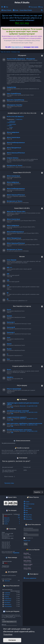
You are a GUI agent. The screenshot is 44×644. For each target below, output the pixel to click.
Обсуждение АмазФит (15, 105)
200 (8, 274)
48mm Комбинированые (15, 232)
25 (8, 299)
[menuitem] (6, 7)
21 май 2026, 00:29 (32, 412)
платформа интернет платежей (18, 411)
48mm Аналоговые (13, 219)
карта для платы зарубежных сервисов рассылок (24, 423)
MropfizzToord (8, 601)
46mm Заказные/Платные (16, 153)
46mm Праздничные (14, 148)
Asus (9, 337)
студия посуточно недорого (17, 417)
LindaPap (6, 597)
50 (8, 293)
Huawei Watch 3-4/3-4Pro (22, 208)
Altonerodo (23, 406)
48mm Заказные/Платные (16, 243)
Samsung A (11, 332)
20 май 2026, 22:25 (32, 431)
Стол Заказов (12, 260)
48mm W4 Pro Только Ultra (16, 212)
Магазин (22, 257)
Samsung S (11, 322)
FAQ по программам (14, 389)
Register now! (27, 541)
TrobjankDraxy (8, 599)
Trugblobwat (16, 553)
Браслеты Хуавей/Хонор (15, 100)
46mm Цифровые (13, 132)
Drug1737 (7, 522)
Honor (9, 310)
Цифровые (18, 119)
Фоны (9, 370)
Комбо (9, 126)
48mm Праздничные (14, 238)
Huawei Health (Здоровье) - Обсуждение (21, 59)
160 (19, 518)
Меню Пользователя (33, 525)
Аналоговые (11, 122)
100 (8, 285)
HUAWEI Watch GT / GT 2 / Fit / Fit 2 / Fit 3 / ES (22, 113)
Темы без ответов (5, 52)
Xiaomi (9, 344)
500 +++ (9, 268)
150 (8, 280)
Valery (6, 516)
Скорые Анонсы (13, 158)
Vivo (8, 359)
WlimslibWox (7, 603)
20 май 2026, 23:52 (32, 419)
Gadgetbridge (11, 87)
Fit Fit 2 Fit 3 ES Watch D (15, 117)
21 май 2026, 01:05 (32, 406)
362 (19, 516)
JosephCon (7, 520)
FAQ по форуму (22, 385)
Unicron (6, 524)
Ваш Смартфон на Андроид (22, 306)
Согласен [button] (12, 640)
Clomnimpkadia (8, 606)
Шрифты (10, 377)
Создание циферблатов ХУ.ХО (22, 366)
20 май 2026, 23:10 (32, 425)
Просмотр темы (9, 483)
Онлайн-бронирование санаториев (19, 430)
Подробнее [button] (8, 634)
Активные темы (16, 52)
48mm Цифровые (13, 225)
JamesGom (7, 595)
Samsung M (11, 327)
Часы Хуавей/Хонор (14, 94)
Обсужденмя (22, 55)
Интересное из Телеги (15, 165)
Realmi (9, 349)
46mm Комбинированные (16, 143)
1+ (8, 354)
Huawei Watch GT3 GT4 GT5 (22, 173)
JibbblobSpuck (8, 604)
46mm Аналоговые (13, 137)
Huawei (9, 316)
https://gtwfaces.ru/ (17, 47)
